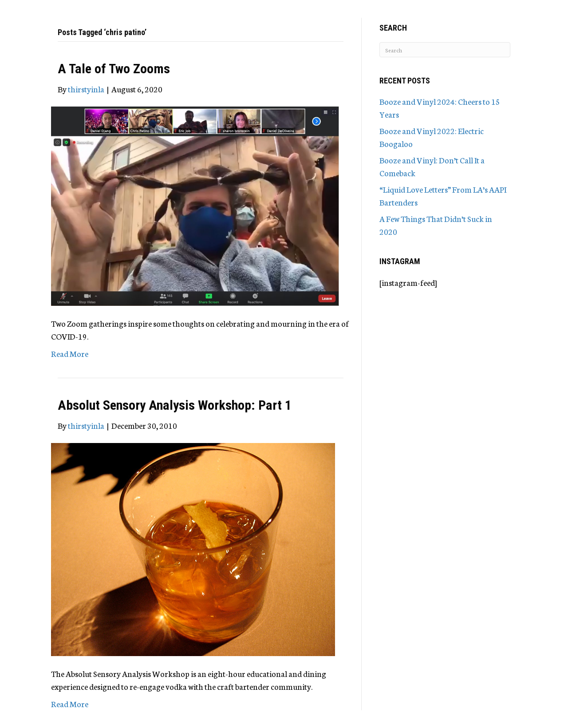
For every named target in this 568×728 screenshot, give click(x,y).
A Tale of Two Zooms (114, 69)
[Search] (445, 50)
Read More (70, 353)
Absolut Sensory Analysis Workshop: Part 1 (175, 405)
